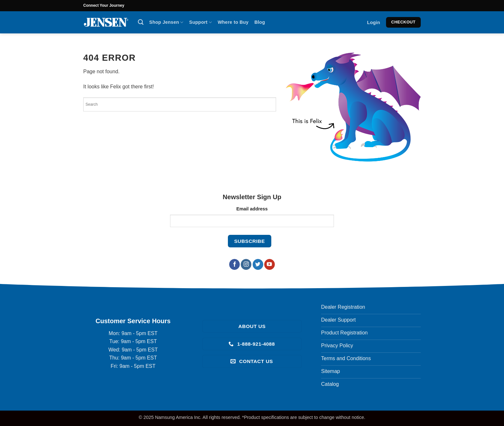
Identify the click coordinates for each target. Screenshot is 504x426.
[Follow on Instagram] (246, 264)
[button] (374, 22)
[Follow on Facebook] (234, 264)
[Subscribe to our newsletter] (250, 241)
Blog (260, 22)
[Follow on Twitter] (258, 264)
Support (201, 22)
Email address (252, 209)
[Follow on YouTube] (270, 264)
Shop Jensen (166, 22)
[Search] (141, 22)
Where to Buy (233, 22)
